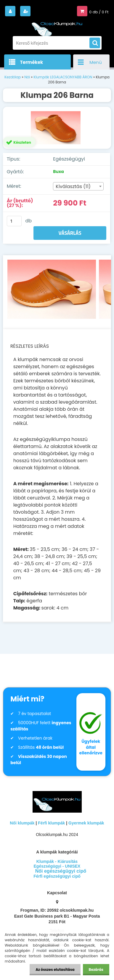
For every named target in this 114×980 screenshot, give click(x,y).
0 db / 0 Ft (99, 12)
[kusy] (14, 221)
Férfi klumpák (51, 823)
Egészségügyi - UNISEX (57, 866)
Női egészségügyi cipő (61, 871)
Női (27, 77)
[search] (95, 43)
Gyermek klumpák (86, 823)
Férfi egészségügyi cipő (57, 876)
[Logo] (57, 26)
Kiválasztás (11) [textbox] (73, 186)
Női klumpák (22, 823)
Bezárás (96, 970)
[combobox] (78, 186)
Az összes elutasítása (55, 970)
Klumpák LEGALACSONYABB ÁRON (63, 77)
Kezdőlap (13, 77)
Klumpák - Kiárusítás (57, 861)
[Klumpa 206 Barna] (57, 128)
